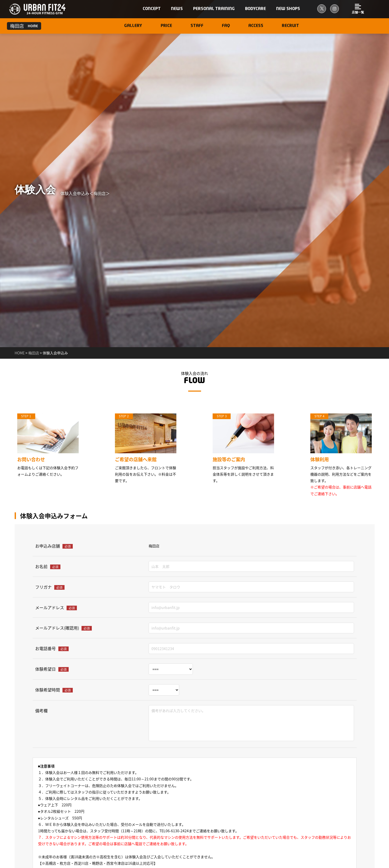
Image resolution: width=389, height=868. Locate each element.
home (20, 353)
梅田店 (34, 353)
